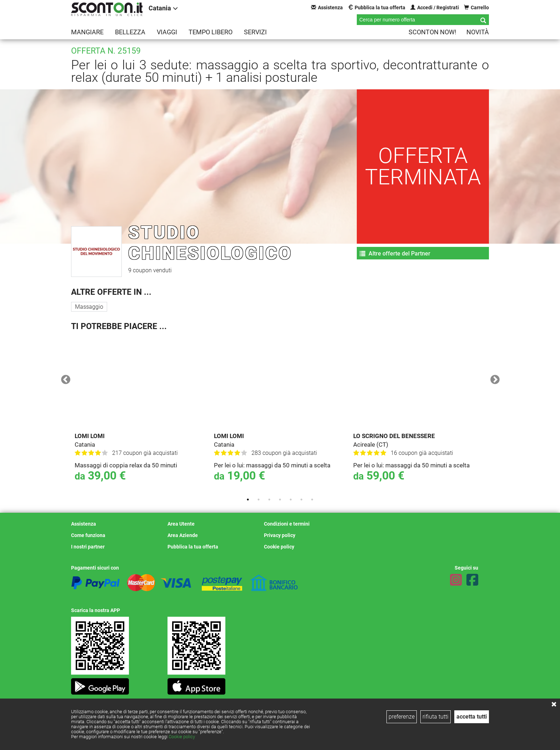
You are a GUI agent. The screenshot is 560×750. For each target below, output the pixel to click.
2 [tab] (259, 500)
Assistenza (327, 7)
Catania (163, 8)
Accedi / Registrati (435, 7)
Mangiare (87, 32)
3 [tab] (269, 500)
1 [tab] (248, 500)
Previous (64, 378)
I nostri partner (88, 547)
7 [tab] (312, 500)
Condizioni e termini (287, 524)
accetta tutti (472, 717)
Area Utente (181, 524)
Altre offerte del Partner (395, 254)
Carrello (476, 7)
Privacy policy (280, 535)
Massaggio (89, 307)
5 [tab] (291, 500)
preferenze (402, 717)
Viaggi (167, 32)
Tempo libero (211, 32)
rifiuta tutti (436, 717)
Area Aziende (183, 535)
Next (493, 378)
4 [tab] (280, 500)
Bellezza (130, 32)
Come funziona (88, 535)
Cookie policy (182, 737)
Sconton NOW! (432, 32)
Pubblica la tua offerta (377, 7)
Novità (478, 32)
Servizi (255, 32)
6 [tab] (301, 500)
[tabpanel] (141, 414)
